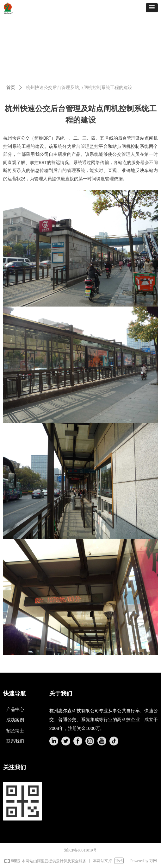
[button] (152, 8)
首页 (11, 88)
